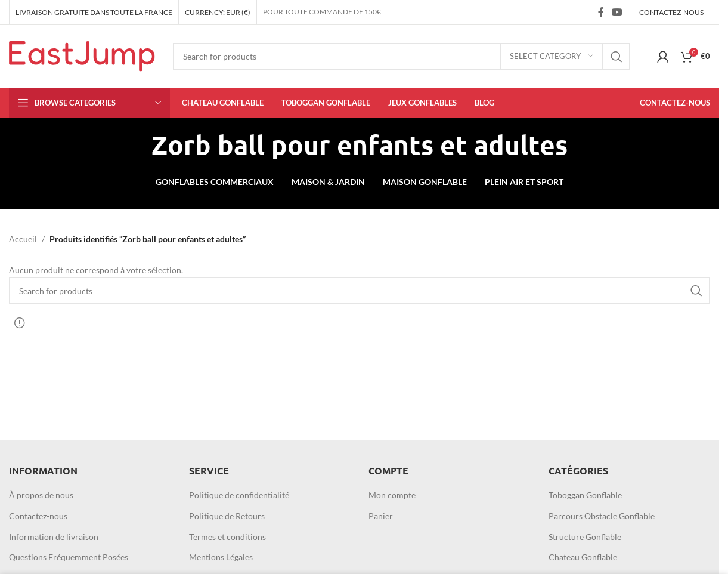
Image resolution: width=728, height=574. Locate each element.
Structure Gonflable (585, 537)
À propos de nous (41, 495)
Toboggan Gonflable (585, 495)
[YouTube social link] (617, 12)
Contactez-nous (38, 516)
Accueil (23, 239)
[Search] (402, 57)
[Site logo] (82, 55)
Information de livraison (54, 537)
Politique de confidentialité (239, 495)
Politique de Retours (227, 516)
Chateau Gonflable (583, 557)
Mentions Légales (221, 557)
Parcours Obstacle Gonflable (602, 516)
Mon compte (392, 495)
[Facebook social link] (601, 12)
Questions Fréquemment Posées (69, 557)
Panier (381, 516)
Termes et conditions (227, 537)
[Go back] (137, 145)
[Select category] (552, 57)
